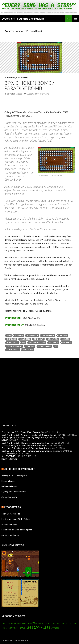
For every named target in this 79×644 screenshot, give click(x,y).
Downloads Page (9, 459)
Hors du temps (8, 481)
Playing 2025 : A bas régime (14, 476)
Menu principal (75, 19)
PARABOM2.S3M (15, 325)
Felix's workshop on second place (17, 530)
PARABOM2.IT (13, 318)
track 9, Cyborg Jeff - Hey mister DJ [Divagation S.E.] (25, 443)
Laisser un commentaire (38, 94)
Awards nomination (10, 535)
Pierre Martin (45, 346)
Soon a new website (11, 514)
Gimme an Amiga (9, 524)
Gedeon (66, 339)
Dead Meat (39, 339)
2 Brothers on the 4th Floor (16, 623)
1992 (8, 628)
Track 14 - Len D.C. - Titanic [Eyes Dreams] (21, 432)
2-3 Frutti (49, 623)
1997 (38, 627)
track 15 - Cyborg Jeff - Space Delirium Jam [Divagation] (27, 451)
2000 (9, 335)
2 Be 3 (4, 623)
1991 (3, 628)
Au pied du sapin (9, 497)
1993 (12, 628)
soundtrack (13, 350)
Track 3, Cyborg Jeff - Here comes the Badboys (23, 445)
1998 (47, 627)
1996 (30, 627)
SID (56, 346)
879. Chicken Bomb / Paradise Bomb (29, 86)
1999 (53, 628)
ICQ (23, 343)
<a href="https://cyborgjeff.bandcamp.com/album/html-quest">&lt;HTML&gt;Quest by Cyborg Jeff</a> (39, 103)
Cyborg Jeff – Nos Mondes (14, 492)
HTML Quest (12, 343)
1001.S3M (6, 453)
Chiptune (63, 335)
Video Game (22, 78)
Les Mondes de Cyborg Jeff (19, 469)
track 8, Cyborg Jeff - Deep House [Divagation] (23, 437)
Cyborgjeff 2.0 (12, 507)
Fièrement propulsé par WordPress (16, 640)
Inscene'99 (67, 343)
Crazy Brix (25, 339)
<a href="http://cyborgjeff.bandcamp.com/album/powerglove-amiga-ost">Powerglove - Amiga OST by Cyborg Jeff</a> (39, 391)
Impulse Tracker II (37, 343)
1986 (67, 623)
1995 (23, 628)
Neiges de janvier (9, 486)
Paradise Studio (14, 346)
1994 (17, 628)
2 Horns (29, 623)
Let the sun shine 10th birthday (16, 519)
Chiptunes (10, 78)
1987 (71, 623)
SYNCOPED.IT (8, 456)
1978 (63, 623)
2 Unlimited (39, 623)
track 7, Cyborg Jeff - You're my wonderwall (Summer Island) (29, 435)
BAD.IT (5, 440)
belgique (19, 335)
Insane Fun (54, 343)
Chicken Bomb (48, 335)
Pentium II (30, 346)
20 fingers (57, 623)
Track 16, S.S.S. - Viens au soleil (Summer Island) (23, 448)
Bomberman (32, 335)
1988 (75, 623)
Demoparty (53, 339)
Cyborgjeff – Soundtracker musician (23, 19)
